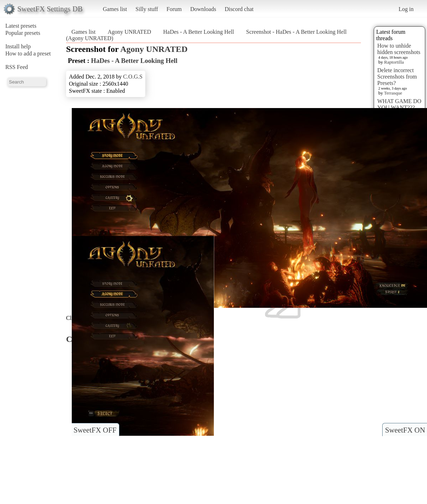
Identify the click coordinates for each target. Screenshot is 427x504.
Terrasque (393, 93)
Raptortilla (394, 62)
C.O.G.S (133, 77)
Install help (18, 46)
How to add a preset (28, 53)
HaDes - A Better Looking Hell (199, 32)
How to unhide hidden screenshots (399, 49)
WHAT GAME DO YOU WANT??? (399, 104)
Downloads (203, 9)
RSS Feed (17, 67)
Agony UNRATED (129, 32)
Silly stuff (147, 9)
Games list (115, 9)
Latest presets (21, 26)
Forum (174, 9)
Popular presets (23, 33)
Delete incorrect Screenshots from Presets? (397, 77)
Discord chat (239, 9)
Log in (406, 9)
